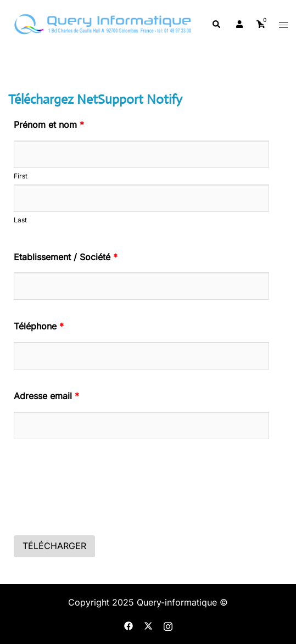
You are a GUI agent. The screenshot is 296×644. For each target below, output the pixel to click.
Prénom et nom (49, 125)
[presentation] (97, 497)
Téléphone (39, 326)
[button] (216, 25)
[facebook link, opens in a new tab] (129, 625)
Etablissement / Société (66, 257)
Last (20, 220)
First (21, 176)
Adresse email (46, 396)
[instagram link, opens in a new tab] (168, 625)
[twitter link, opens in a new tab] (148, 625)
